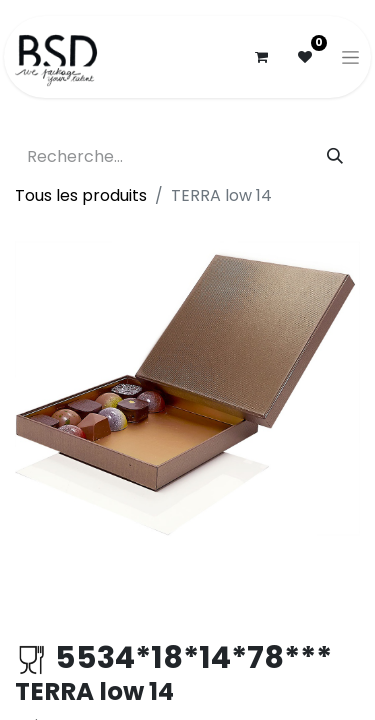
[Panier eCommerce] (261, 57)
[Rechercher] (335, 157)
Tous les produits (81, 195)
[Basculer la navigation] (350, 57)
